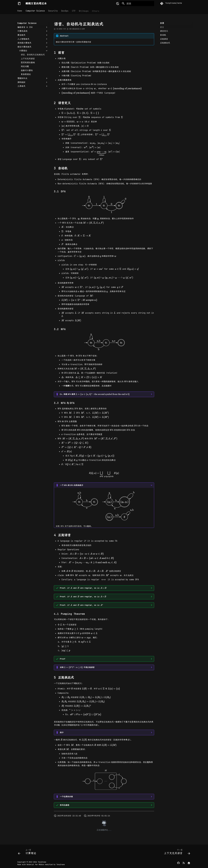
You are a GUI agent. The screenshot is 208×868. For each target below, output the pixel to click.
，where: (104, 597)
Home (20, 11)
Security (53, 11)
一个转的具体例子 (71, 485)
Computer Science (35, 11)
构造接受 (95, 394)
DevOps (65, 11)
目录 (162, 23)
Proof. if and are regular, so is (83, 588)
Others (96, 11)
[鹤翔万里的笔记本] (19, 3)
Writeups (84, 11)
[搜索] (137, 4)
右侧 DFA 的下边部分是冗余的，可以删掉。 (104, 505)
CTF (74, 11)
